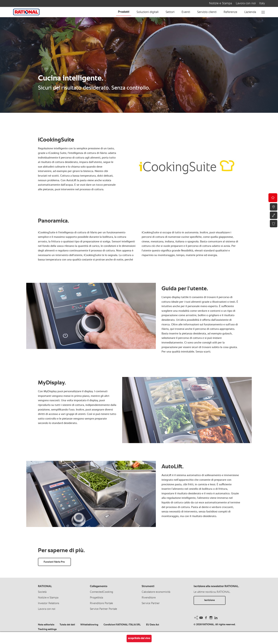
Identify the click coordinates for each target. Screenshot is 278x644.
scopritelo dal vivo (139, 638)
